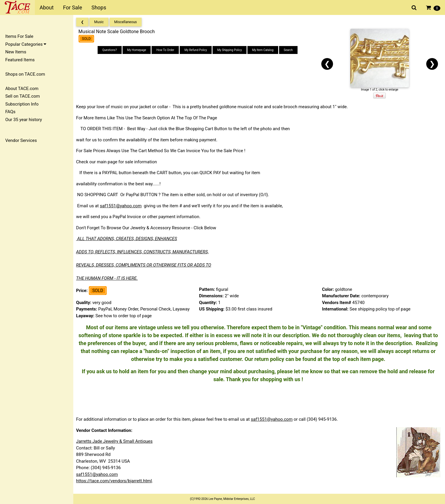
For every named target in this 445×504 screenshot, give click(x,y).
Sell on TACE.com (23, 96)
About (47, 7)
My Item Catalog (264, 50)
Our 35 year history (24, 120)
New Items (16, 52)
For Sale (73, 7)
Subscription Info (22, 104)
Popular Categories (26, 44)
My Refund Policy (197, 50)
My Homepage (138, 50)
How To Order (167, 50)
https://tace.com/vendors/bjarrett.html (116, 481)
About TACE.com (22, 89)
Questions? (111, 50)
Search (289, 50)
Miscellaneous (127, 22)
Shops (99, 7)
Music (101, 22)
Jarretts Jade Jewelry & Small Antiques (116, 441)
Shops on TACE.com (25, 74)
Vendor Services (21, 140)
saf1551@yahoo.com (123, 206)
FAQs (10, 112)
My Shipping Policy (231, 50)
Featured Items (20, 60)
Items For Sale (19, 36)
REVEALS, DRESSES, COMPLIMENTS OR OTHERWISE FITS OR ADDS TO (146, 265)
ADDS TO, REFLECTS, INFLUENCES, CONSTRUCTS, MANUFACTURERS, (144, 252)
